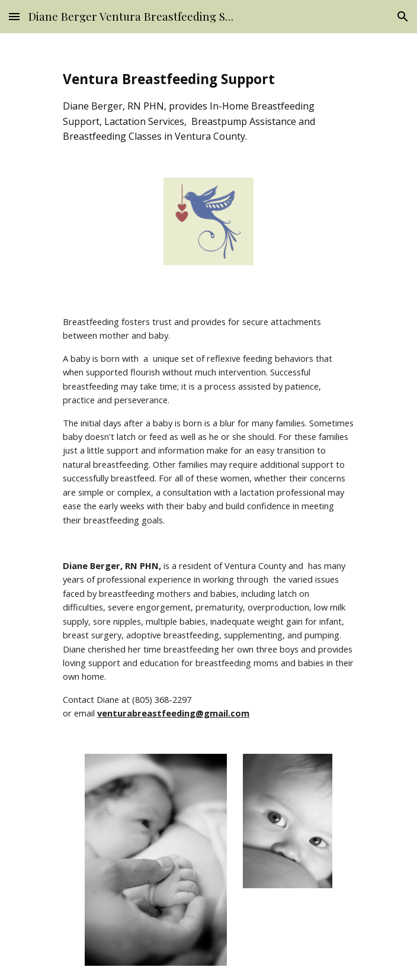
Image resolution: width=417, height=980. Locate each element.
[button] (14, 16)
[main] (208, 107)
